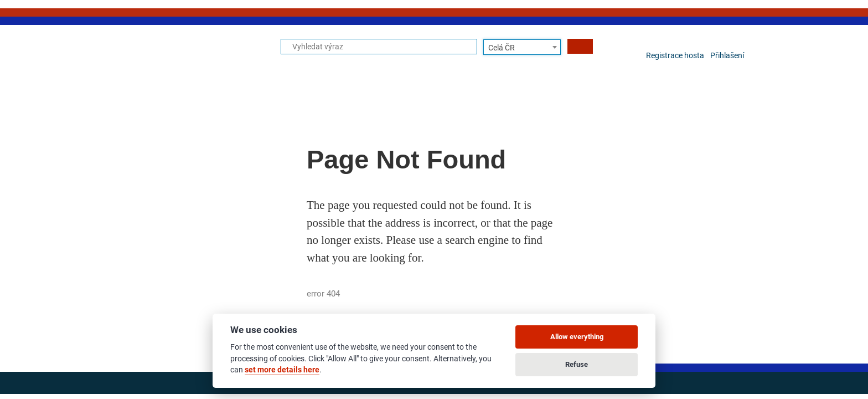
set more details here (282, 370)
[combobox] (522, 47)
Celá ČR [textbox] (502, 48)
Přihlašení (727, 55)
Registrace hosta (675, 55)
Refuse (577, 364)
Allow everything (577, 337)
